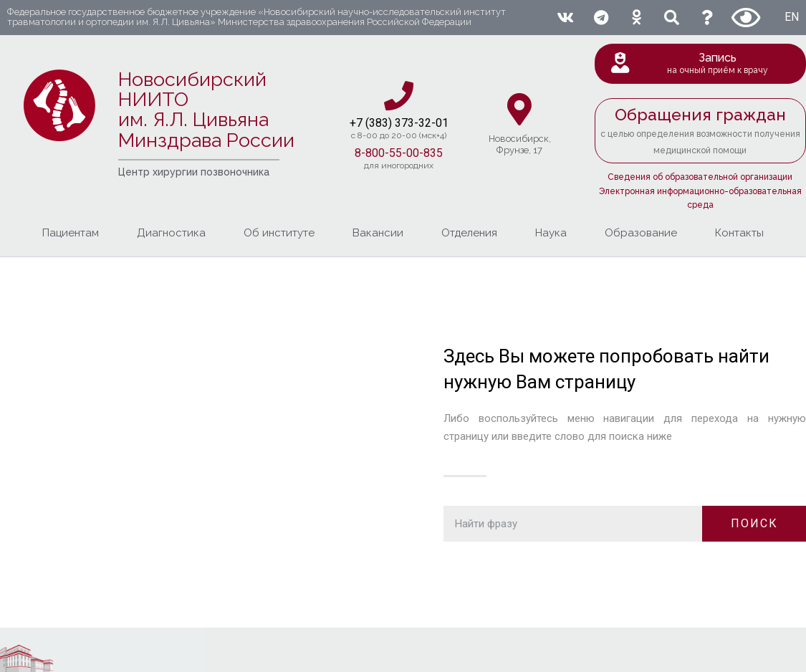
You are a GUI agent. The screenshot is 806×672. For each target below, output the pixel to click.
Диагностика (171, 233)
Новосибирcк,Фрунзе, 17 (520, 144)
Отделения (469, 233)
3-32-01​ (428, 123)
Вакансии (378, 233)
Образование (641, 233)
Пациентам (71, 233)
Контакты (739, 233)
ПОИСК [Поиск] (754, 523)
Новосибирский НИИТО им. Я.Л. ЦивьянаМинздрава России (206, 110)
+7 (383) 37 (379, 123)
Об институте (279, 233)
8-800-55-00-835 (399, 153)
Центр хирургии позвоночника (194, 172)
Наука (551, 233)
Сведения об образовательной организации (700, 177)
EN (792, 17)
